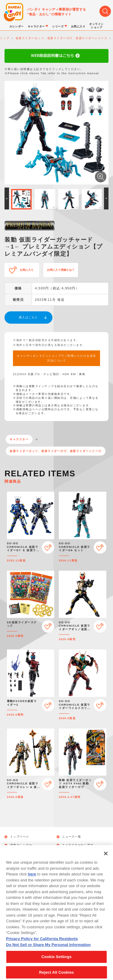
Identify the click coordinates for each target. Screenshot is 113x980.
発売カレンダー (21, 845)
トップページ (20, 837)
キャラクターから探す (78, 845)
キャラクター (19, 439)
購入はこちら (28, 317)
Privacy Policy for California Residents (42, 944)
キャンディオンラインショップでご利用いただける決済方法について (56, 358)
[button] (7, 198)
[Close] (106, 859)
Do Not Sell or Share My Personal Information (48, 950)
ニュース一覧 (72, 837)
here (32, 879)
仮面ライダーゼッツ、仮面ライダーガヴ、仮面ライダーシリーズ (56, 451)
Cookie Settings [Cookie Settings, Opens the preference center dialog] (56, 962)
